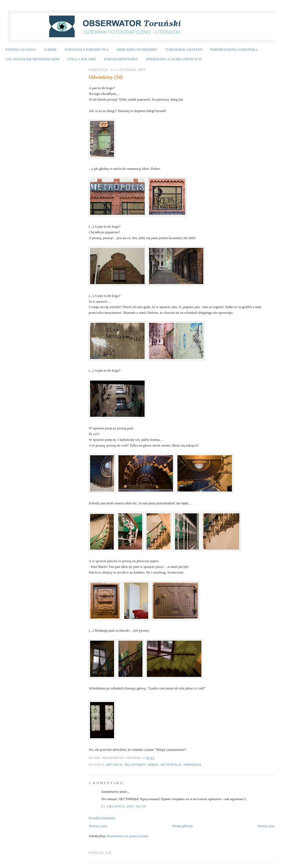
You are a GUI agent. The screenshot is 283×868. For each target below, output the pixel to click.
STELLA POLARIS (82, 59)
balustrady (135, 765)
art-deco (114, 765)
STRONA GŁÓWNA (21, 49)
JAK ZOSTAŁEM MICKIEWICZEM (32, 59)
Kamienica (193, 765)
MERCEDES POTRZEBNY (137, 49)
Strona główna (182, 826)
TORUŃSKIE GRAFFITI (184, 49)
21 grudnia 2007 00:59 (123, 806)
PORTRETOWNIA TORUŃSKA (234, 49)
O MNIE (50, 49)
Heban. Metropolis (165, 765)
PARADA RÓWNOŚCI (121, 59)
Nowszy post (98, 826)
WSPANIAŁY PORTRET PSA (87, 49)
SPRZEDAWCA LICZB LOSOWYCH (174, 59)
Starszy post (266, 826)
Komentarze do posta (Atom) (127, 836)
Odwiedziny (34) (106, 77)
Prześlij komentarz (102, 818)
